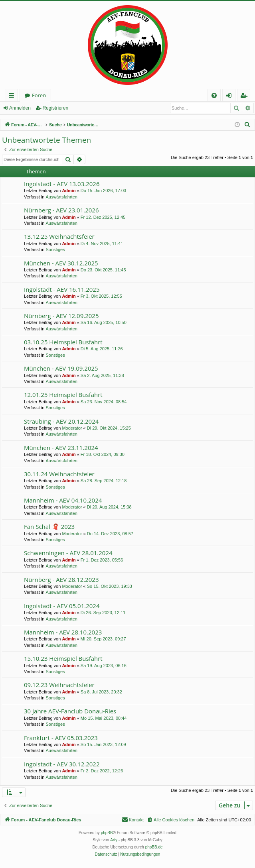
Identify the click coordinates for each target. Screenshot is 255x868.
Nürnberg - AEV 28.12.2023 (61, 579)
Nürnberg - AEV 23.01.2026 (61, 210)
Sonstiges (55, 249)
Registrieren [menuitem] (245, 97)
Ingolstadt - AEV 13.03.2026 (62, 184)
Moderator (72, 428)
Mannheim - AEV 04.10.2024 (63, 500)
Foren (39, 95)
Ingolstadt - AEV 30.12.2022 (62, 764)
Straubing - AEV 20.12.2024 (61, 421)
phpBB (107, 833)
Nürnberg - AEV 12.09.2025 (61, 316)
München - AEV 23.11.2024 (61, 448)
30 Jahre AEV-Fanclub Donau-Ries (70, 711)
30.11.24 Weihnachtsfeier (59, 474)
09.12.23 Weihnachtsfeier (59, 685)
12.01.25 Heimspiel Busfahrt (63, 395)
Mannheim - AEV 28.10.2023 (63, 632)
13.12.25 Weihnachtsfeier (59, 236)
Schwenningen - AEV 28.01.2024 (68, 553)
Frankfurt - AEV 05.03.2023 (61, 738)
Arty (114, 840)
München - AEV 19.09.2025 (61, 368)
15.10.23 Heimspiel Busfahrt (63, 658)
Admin (69, 190)
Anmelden (20, 108)
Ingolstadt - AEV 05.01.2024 (62, 606)
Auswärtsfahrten (61, 197)
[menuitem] (214, 95)
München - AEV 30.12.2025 (61, 263)
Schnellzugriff (13, 97)
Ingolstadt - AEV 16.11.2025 (62, 289)
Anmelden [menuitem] (231, 97)
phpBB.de (154, 847)
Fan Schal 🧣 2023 (49, 526)
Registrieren (55, 108)
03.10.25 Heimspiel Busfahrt (63, 342)
